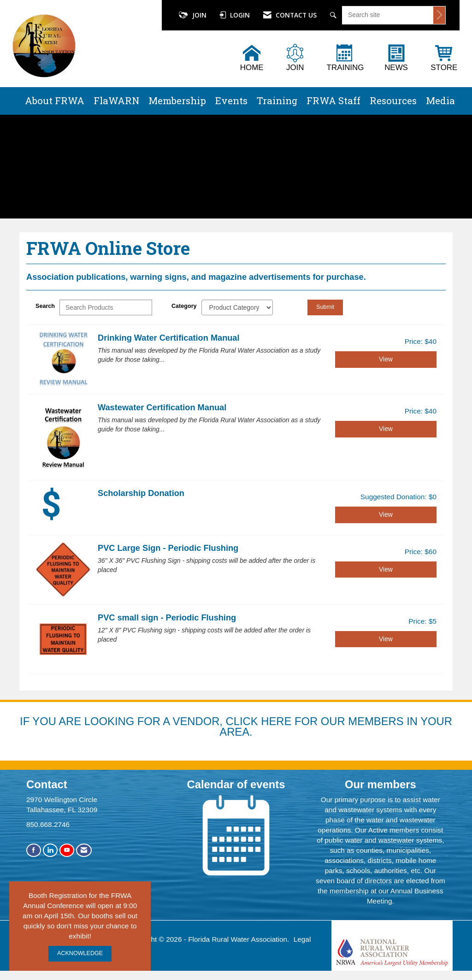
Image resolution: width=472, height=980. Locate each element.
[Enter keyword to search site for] (388, 15)
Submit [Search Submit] (325, 307)
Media (440, 100)
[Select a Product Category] (237, 307)
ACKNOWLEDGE (80, 953)
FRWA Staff (333, 100)
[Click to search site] (439, 15)
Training (277, 100)
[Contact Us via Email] (84, 850)
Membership (177, 100)
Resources (393, 100)
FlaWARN (116, 100)
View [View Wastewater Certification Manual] (386, 429)
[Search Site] (334, 15)
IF (26, 721)
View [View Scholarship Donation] (386, 514)
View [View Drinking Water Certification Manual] (386, 359)
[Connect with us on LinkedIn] (50, 850)
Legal (302, 939)
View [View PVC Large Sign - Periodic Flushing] (386, 569)
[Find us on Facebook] (34, 850)
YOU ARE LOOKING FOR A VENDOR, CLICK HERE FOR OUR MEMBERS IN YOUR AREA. (242, 727)
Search (45, 306)
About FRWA (55, 100)
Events (231, 100)
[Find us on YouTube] (67, 850)
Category (184, 306)
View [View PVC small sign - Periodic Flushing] (386, 639)
